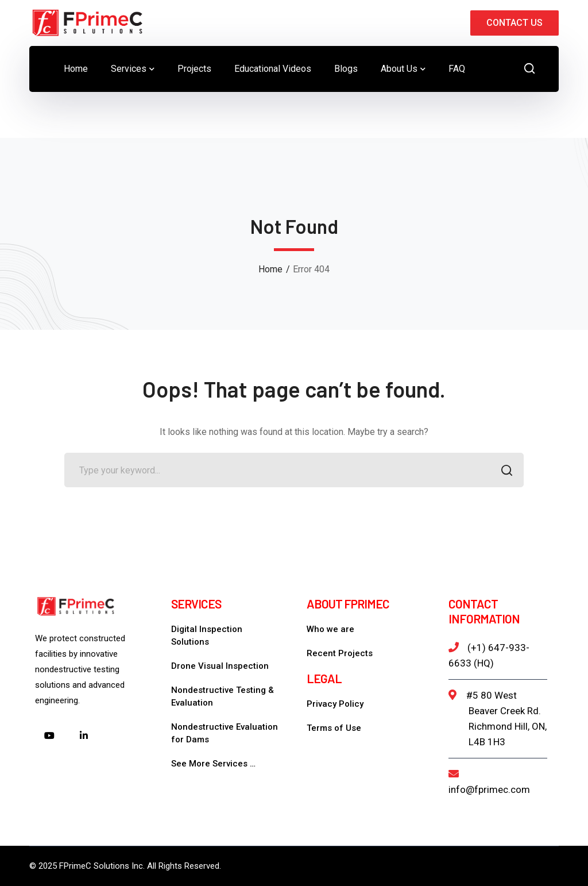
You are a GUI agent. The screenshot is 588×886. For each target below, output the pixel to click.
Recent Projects (340, 653)
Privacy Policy (335, 704)
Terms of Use (334, 728)
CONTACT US (514, 23)
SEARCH (503, 471)
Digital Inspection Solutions (207, 635)
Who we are (330, 629)
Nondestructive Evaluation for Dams (225, 733)
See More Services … (213, 764)
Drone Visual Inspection (220, 666)
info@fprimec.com (489, 789)
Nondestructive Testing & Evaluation (223, 696)
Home (270, 269)
